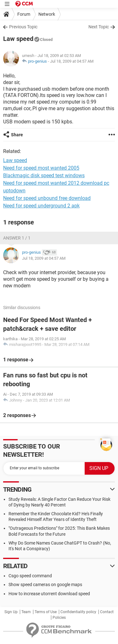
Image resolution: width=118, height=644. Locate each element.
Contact (107, 612)
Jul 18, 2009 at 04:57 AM (72, 61)
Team (26, 612)
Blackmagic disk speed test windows (44, 175)
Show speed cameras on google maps (45, 585)
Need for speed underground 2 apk (41, 206)
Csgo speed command (30, 576)
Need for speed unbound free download (47, 198)
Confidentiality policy (78, 612)
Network (47, 14)
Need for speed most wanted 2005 (41, 168)
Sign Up (11, 612)
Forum (24, 14)
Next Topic (99, 27)
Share (17, 135)
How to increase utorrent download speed (49, 594)
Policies (59, 618)
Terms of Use (46, 612)
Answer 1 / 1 (17, 238)
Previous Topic (23, 27)
